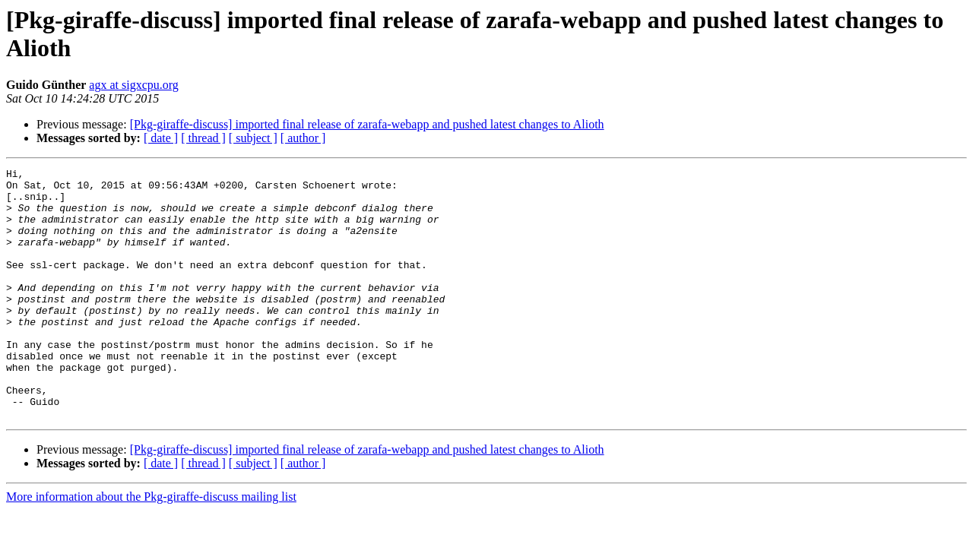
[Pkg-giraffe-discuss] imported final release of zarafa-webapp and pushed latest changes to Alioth (367, 124)
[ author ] (303, 138)
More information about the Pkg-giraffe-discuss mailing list (151, 547)
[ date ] (161, 138)
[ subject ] (253, 138)
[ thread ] (203, 138)
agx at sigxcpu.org (133, 85)
